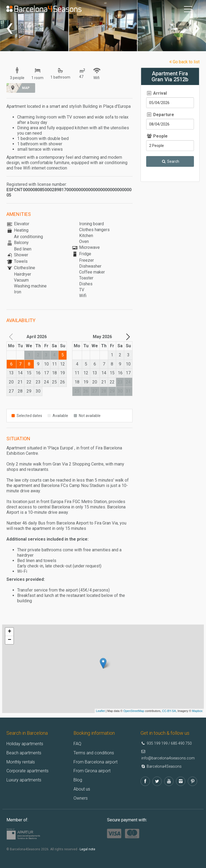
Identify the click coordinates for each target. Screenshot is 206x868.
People (157, 136)
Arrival (157, 93)
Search (170, 161)
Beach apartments (24, 753)
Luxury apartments (24, 780)
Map (26, 88)
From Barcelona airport (95, 762)
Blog (78, 780)
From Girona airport (92, 771)
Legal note (87, 849)
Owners (81, 798)
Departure (160, 115)
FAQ (77, 744)
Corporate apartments (27, 771)
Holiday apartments (25, 744)
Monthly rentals (21, 762)
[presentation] (9, 27)
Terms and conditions (94, 753)
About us (82, 789)
